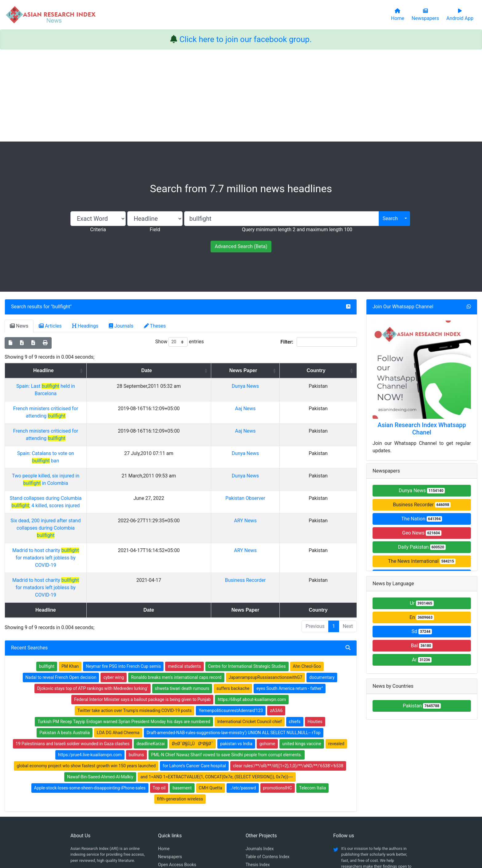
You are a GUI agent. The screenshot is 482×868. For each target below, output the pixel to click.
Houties (315, 633)
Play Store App (172, 800)
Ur (422, 603)
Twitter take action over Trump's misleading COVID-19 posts (135, 622)
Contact (262, 833)
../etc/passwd (243, 699)
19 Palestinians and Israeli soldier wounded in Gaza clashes (73, 655)
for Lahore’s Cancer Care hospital (194, 677)
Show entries (180, 342)
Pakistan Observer (294, 461)
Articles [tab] (50, 326)
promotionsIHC (278, 699)
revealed (336, 655)
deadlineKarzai (151, 655)
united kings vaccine (302, 655)
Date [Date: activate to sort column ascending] (224, 370)
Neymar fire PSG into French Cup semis (123, 578)
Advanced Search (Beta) (241, 246)
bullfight (61, 307)
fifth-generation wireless (180, 710)
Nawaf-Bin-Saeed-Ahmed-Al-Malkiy (100, 688)
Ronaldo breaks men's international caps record (176, 589)
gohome (267, 655)
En (422, 617)
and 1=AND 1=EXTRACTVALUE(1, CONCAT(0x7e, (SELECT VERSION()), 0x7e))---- (217, 688)
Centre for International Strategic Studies (247, 578)
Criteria (98, 230)
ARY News (294, 476)
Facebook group (90, 785)
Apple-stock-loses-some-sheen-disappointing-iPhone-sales (90, 699)
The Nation (422, 519)
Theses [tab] (155, 326)
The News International (422, 561)
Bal (422, 646)
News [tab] (19, 326)
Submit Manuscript (176, 792)
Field (155, 230)
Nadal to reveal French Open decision (61, 589)
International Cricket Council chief (250, 633)
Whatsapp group (89, 794)
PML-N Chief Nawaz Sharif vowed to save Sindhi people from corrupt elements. (227, 666)
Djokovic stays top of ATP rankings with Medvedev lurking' (93, 600)
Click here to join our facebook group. (246, 39)
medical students (184, 578)
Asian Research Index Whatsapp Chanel (422, 429)
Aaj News (294, 401)
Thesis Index (258, 776)
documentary (322, 589)
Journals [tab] (121, 326)
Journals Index (260, 760)
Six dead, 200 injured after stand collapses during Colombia (95, 476)
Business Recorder (294, 506)
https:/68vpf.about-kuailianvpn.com (252, 611)
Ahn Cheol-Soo (307, 578)
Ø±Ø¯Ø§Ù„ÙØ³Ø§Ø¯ (192, 655)
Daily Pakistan (422, 547)
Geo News (422, 533)
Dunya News (294, 386)
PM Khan (70, 578)
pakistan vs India (236, 655)
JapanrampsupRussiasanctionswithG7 (266, 589)
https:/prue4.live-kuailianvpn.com (90, 666)
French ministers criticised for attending (95, 401)
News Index (257, 784)
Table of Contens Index (268, 768)
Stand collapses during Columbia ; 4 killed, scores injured (95, 461)
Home (164, 760)
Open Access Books (177, 776)
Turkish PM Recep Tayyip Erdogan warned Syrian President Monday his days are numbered (124, 633)
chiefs (295, 633)
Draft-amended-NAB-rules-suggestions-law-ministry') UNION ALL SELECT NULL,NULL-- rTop (234, 644)
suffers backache (233, 600)
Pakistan (422, 706)
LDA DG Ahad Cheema (118, 644)
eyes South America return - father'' (290, 600)
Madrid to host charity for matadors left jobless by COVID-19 (95, 491)
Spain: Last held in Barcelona (95, 386)
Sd (422, 631)
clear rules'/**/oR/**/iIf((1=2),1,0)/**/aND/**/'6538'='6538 (288, 677)
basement (182, 699)
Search (390, 218)
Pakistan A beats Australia (64, 644)
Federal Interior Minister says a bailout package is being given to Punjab (142, 611)
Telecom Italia (312, 699)
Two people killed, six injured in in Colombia (95, 446)
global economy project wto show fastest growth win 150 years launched (86, 677)
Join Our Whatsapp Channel (403, 307)
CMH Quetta (211, 699)
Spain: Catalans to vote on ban (95, 431)
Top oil (159, 699)
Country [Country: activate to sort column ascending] (337, 370)
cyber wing (114, 589)
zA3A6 (276, 622)
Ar (422, 660)
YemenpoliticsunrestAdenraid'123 (231, 622)
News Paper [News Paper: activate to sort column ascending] (292, 370)
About (239, 833)
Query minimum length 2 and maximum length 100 (297, 230)
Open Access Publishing (181, 784)
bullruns (136, 666)
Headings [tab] (85, 326)
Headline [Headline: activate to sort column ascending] (93, 370)
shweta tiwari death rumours (182, 600)
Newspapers (170, 768)
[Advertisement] (241, 95)
